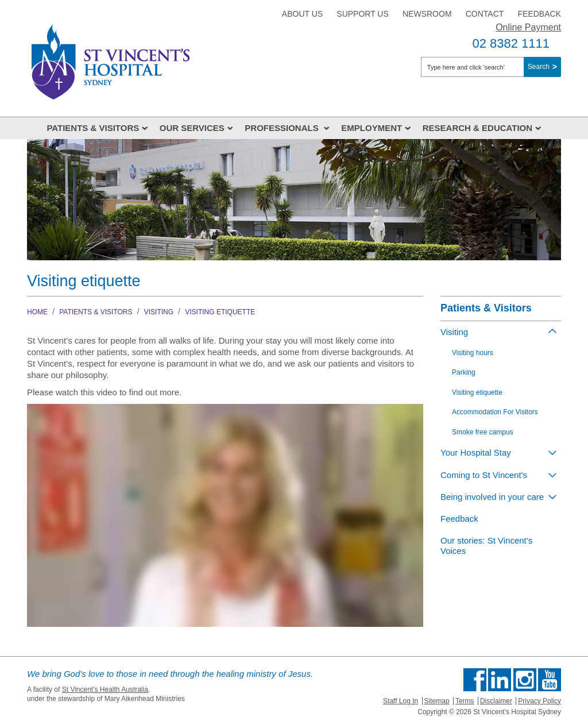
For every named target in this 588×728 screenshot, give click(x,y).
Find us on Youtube (550, 680)
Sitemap (437, 701)
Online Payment (528, 27)
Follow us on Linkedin (500, 680)
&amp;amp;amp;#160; (225, 515)
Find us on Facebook (475, 680)
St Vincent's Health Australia (105, 690)
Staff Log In (401, 701)
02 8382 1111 (511, 43)
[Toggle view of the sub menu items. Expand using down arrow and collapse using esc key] (552, 452)
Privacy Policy (539, 701)
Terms (465, 701)
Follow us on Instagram (525, 680)
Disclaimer (496, 701)
